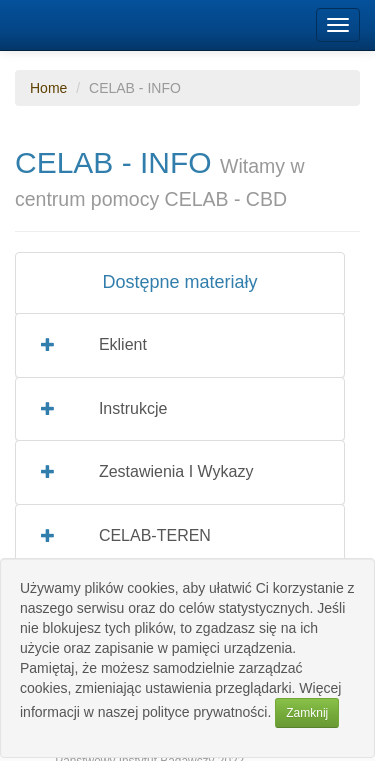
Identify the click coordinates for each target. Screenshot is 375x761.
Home (48, 88)
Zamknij (307, 713)
